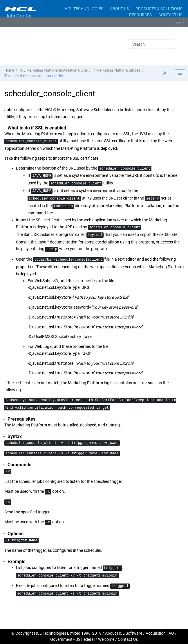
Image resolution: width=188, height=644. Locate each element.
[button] (4, 128)
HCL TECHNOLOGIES (84, 9)
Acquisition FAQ (160, 633)
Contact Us (128, 639)
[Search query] (151, 44)
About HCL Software (124, 633)
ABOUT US (119, 9)
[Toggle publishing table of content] (180, 73)
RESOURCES (140, 15)
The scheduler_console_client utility (34, 76)
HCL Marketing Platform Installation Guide (53, 70)
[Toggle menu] (178, 22)
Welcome (106, 639)
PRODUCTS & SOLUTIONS (159, 9)
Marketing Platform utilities (119, 70)
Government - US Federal (72, 639)
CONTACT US (170, 15)
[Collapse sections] (165, 73)
